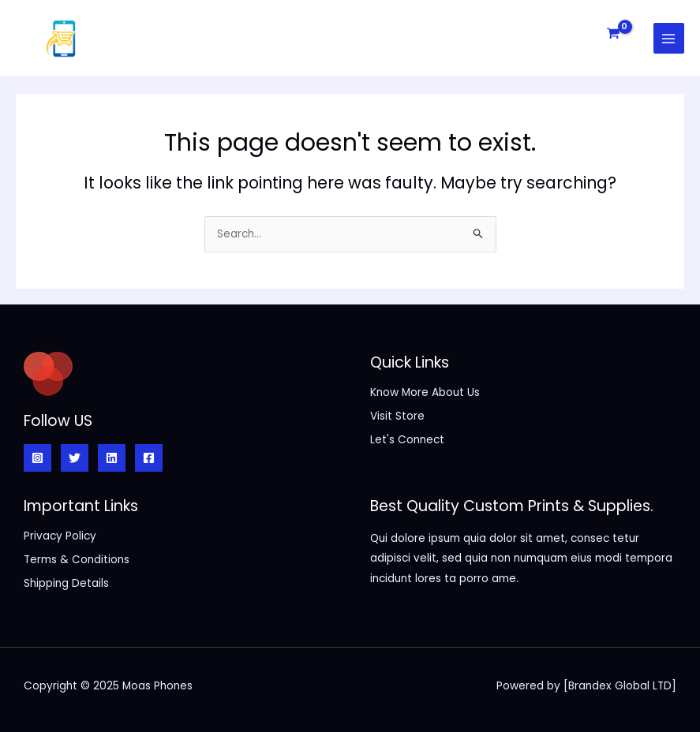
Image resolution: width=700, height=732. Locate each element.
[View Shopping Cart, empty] (613, 33)
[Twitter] (75, 458)
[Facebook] (149, 458)
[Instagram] (37, 458)
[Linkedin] (112, 458)
